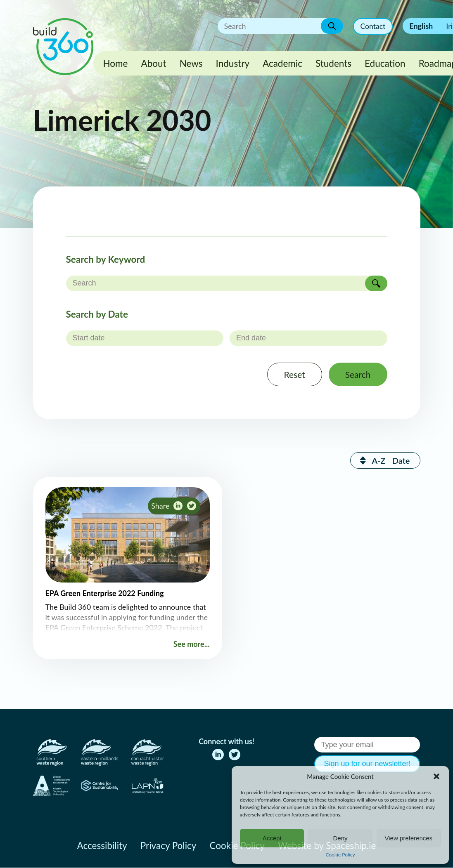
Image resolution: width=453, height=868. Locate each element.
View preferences (409, 838)
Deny (340, 838)
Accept (272, 838)
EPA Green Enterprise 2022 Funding (105, 594)
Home (116, 63)
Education (385, 63)
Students (333, 63)
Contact (372, 26)
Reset (292, 375)
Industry (233, 63)
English (421, 26)
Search (357, 375)
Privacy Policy (168, 846)
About (153, 63)
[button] (436, 776)
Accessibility (102, 846)
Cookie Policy (340, 855)
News (191, 63)
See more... (192, 645)
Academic (282, 63)
